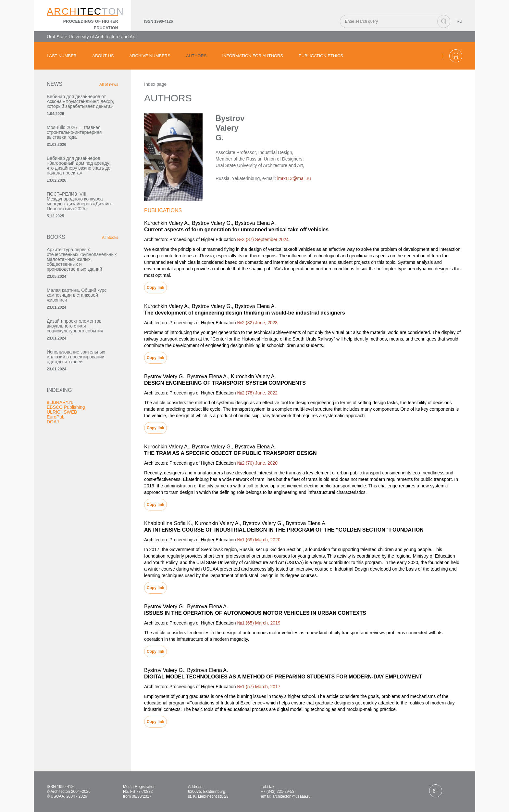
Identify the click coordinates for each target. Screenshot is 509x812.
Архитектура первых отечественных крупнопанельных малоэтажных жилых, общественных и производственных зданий (82, 259)
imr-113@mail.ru (294, 178)
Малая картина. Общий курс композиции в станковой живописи (77, 295)
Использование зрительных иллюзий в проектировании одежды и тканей (76, 357)
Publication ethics (321, 56)
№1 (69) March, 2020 (259, 540)
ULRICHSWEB (62, 412)
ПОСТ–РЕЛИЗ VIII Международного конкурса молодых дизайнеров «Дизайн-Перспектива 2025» (80, 201)
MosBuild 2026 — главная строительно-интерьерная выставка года (74, 132)
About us (103, 56)
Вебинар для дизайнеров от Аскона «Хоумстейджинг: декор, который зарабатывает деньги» (80, 101)
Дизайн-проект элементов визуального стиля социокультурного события (75, 326)
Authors (196, 56)
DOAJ (53, 422)
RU (459, 21)
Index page (155, 84)
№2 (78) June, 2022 (257, 393)
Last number (62, 56)
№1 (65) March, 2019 (259, 623)
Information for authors (253, 56)
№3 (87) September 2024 (263, 239)
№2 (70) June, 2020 (257, 463)
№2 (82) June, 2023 (257, 323)
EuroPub (56, 417)
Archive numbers (150, 56)
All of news (109, 84)
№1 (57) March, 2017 (259, 687)
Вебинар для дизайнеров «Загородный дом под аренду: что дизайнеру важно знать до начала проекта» (79, 166)
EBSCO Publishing (66, 407)
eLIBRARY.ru (60, 402)
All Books (110, 238)
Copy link (155, 288)
